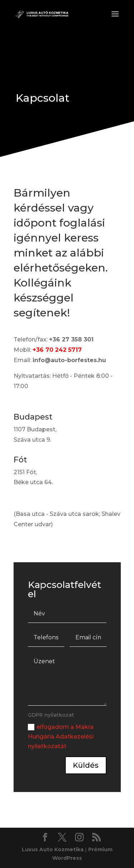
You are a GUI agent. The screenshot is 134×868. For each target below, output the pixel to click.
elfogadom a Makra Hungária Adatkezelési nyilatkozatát (61, 737)
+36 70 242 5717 (57, 350)
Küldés (86, 765)
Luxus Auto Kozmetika (53, 849)
